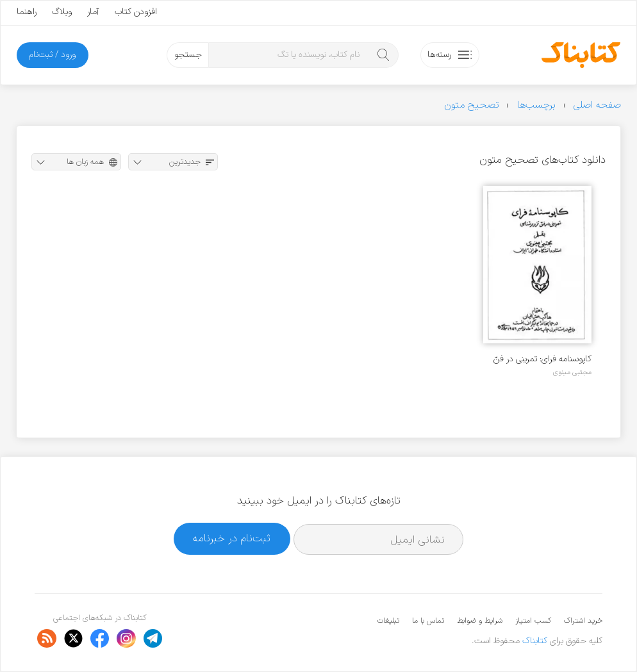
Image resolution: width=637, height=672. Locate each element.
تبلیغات (388, 621)
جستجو (188, 55)
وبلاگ (62, 12)
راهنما (27, 12)
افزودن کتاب (136, 12)
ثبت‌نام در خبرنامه (232, 538)
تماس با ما (428, 621)
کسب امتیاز (533, 621)
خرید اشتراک (583, 621)
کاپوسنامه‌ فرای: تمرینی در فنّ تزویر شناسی (542, 359)
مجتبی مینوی (572, 372)
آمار (93, 12)
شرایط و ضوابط (480, 621)
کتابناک (535, 641)
